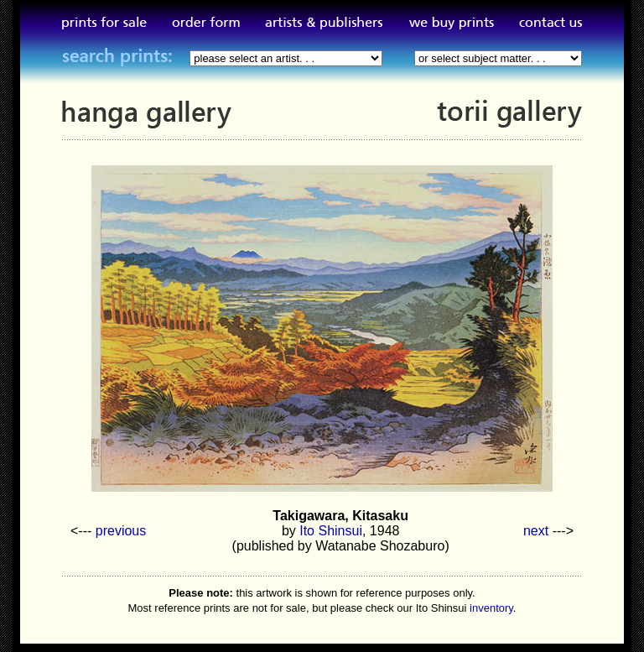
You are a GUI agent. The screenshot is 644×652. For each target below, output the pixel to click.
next (536, 531)
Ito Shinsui (331, 531)
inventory (491, 608)
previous (121, 531)
